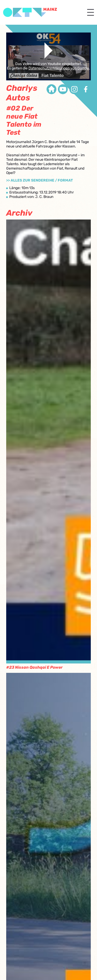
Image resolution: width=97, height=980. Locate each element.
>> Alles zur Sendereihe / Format (40, 180)
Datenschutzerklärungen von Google (59, 68)
